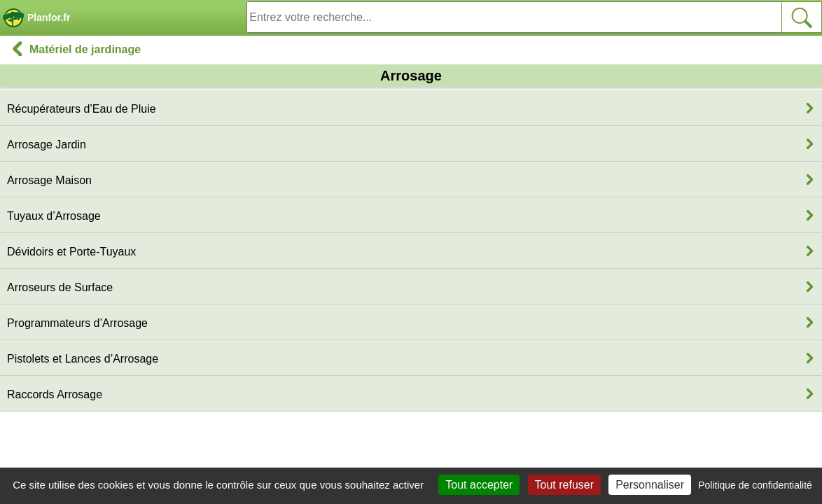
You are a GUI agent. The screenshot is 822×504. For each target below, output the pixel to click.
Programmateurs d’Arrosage (77, 323)
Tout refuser (564, 485)
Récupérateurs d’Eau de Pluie (82, 109)
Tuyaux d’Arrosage (54, 216)
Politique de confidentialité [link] (755, 485)
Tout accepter (479, 485)
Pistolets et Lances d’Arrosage (83, 359)
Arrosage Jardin (47, 145)
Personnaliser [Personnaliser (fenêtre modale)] (650, 485)
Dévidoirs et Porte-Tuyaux (71, 252)
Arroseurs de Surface (60, 287)
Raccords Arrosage (55, 394)
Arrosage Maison (49, 180)
